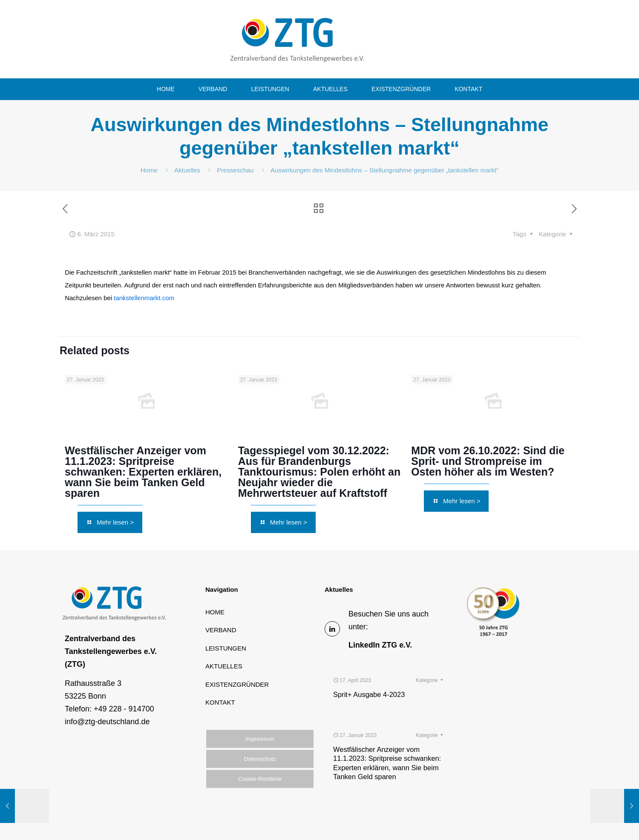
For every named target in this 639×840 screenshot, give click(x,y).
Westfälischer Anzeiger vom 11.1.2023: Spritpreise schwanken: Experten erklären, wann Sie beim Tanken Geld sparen (143, 472)
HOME (215, 612)
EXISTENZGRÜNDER (237, 684)
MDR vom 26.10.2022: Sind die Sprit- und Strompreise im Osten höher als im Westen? (488, 461)
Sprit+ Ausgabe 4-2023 (369, 672)
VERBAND (221, 630)
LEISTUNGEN (226, 648)
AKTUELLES (224, 666)
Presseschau (235, 170)
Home (149, 170)
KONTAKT (220, 702)
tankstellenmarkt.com (144, 298)
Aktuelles (187, 170)
